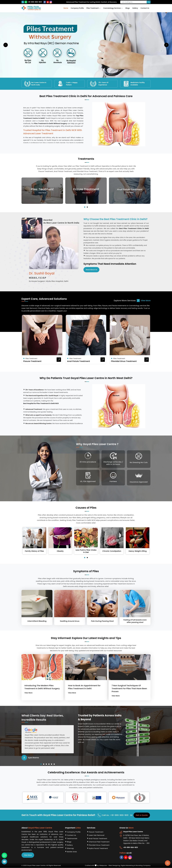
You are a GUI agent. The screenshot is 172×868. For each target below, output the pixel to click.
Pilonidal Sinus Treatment (124, 361)
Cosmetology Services (113, 8)
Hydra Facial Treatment (98, 848)
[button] (85, 207)
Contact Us (145, 8)
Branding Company (143, 865)
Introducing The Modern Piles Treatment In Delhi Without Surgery (42, 687)
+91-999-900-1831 (32, 2)
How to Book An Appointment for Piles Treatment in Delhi (84, 687)
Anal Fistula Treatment (79, 361)
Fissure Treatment (32, 361)
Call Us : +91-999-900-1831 (113, 815)
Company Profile (77, 8)
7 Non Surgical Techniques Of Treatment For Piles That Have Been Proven (129, 688)
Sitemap (70, 848)
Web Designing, (114, 865)
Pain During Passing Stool (102, 621)
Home (66, 8)
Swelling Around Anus (70, 621)
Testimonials (72, 839)
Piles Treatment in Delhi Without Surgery (50, 123)
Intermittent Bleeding (37, 621)
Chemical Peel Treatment (99, 842)
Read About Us (91, 270)
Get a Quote (142, 815)
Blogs (128, 8)
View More (144, 301)
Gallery (135, 8)
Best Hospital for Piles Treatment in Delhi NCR (41, 403)
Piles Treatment (94, 8)
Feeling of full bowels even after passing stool (135, 621)
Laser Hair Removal (97, 835)
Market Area (72, 852)
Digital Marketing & (128, 865)
